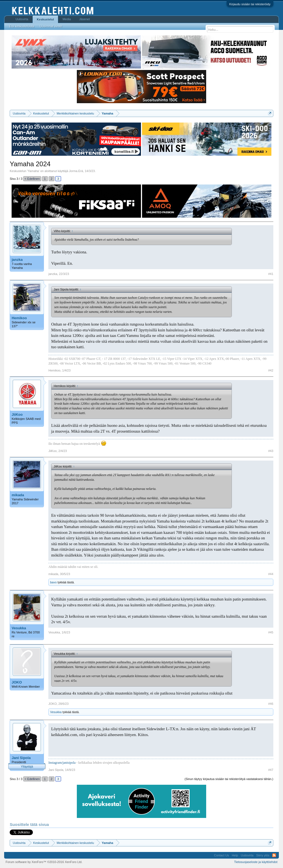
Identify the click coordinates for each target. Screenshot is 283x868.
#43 (271, 451)
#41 (271, 274)
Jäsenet (84, 19)
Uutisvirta (22, 19)
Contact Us (221, 855)
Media (67, 19)
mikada (18, 495)
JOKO (17, 682)
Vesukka (19, 628)
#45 (271, 632)
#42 (271, 370)
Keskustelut (45, 19)
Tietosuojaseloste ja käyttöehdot (256, 862)
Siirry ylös (263, 855)
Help (235, 855)
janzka (17, 260)
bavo (53, 582)
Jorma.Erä (76, 171)
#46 (271, 704)
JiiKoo (17, 414)
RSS (274, 855)
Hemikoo (19, 318)
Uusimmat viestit (51, 26)
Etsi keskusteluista (22, 26)
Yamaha (33, 171)
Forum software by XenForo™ (44, 862)
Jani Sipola (21, 758)
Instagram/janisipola (62, 763)
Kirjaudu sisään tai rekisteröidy (250, 4)
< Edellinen (32, 179)
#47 (271, 770)
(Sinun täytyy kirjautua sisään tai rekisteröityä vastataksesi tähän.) (229, 779)
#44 (271, 574)
